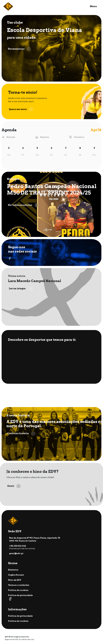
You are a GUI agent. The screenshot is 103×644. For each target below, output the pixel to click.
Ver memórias (19, 49)
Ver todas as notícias (23, 205)
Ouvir (14, 486)
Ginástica (79, 137)
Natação (11, 137)
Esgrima (45, 137)
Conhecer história (21, 433)
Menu (93, 6)
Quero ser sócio (21, 109)
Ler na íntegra (21, 289)
